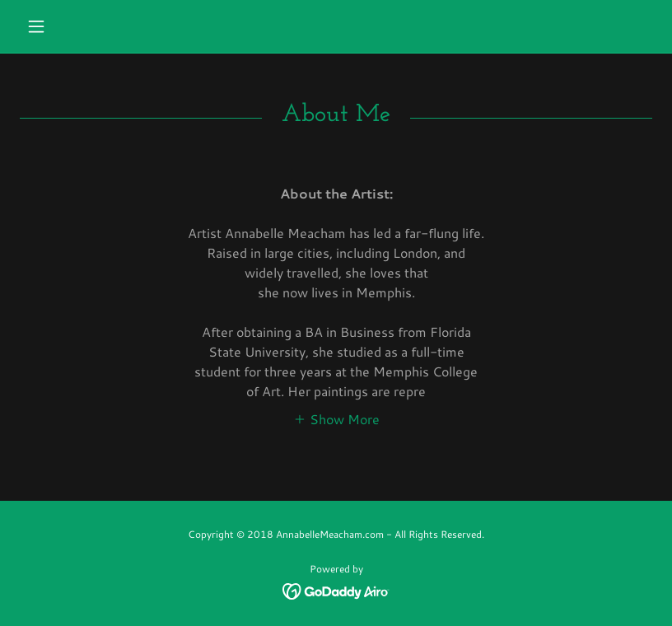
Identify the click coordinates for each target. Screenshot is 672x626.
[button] (67, 26)
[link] (336, 589)
